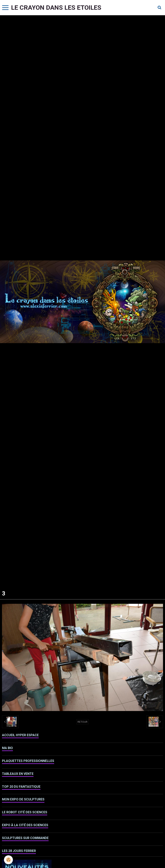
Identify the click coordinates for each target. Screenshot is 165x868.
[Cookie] (8, 860)
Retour (82, 722)
